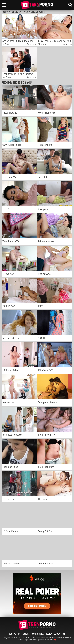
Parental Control (56, 634)
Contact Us (15, 634)
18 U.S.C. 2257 (37, 634)
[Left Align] (5, 5)
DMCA (26, 634)
